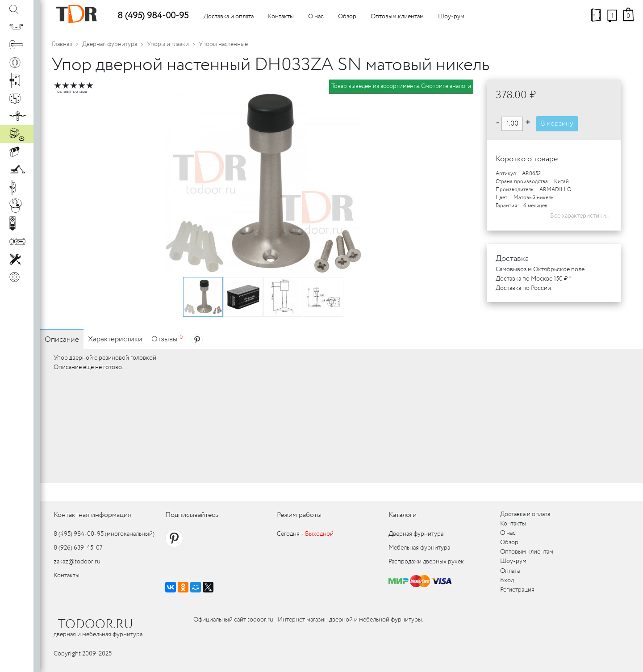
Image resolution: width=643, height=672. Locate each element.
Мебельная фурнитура (419, 548)
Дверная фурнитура (110, 44)
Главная (62, 44)
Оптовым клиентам (397, 17)
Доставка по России (523, 288)
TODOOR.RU (96, 625)
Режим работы (299, 515)
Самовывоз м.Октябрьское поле (540, 269)
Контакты (281, 17)
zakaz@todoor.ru (77, 562)
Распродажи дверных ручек (426, 562)
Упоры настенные (223, 44)
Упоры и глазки (168, 44)
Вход (507, 580)
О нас (316, 17)
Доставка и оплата (229, 17)
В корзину (557, 124)
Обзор (347, 17)
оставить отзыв (72, 92)
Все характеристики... (581, 216)
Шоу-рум (451, 17)
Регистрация (517, 590)
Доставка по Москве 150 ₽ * (533, 279)
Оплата (510, 571)
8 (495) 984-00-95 (153, 16)
